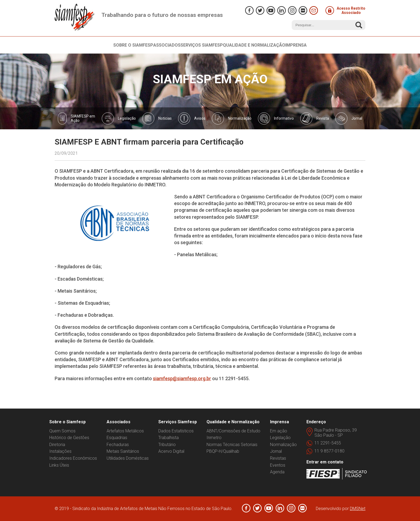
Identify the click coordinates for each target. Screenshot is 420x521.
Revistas (278, 458)
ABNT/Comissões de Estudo (233, 431)
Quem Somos (62, 431)
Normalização (283, 445)
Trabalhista (168, 438)
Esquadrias (117, 438)
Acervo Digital (171, 451)
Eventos (278, 465)
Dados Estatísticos (176, 431)
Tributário (167, 445)
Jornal (276, 451)
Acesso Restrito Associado (345, 10)
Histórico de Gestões (69, 438)
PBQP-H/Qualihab (223, 451)
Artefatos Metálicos (125, 431)
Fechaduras (118, 445)
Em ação (279, 431)
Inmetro (214, 438)
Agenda (277, 472)
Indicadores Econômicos (73, 458)
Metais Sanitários (123, 451)
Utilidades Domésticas (128, 458)
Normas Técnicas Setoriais (232, 445)
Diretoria (57, 445)
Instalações (60, 451)
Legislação (280, 438)
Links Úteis (59, 465)
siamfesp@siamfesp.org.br (182, 378)
